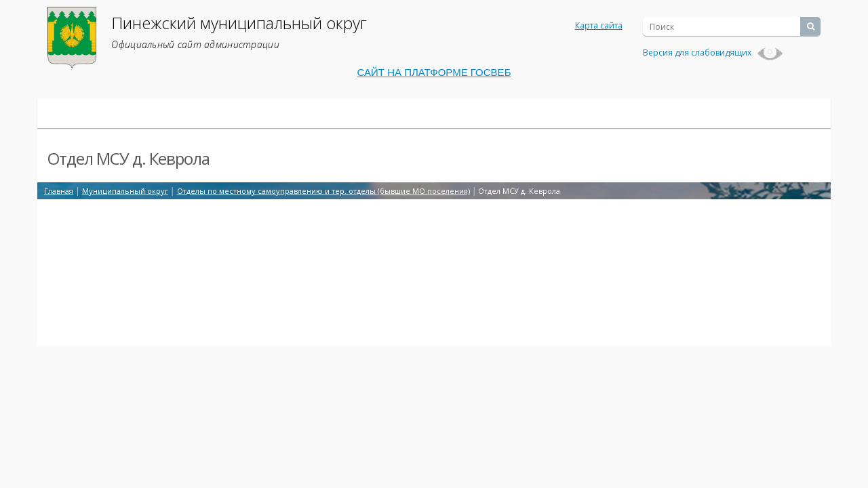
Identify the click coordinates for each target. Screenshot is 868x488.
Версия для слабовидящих (713, 53)
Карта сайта (599, 25)
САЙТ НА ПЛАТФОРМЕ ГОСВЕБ (434, 72)
